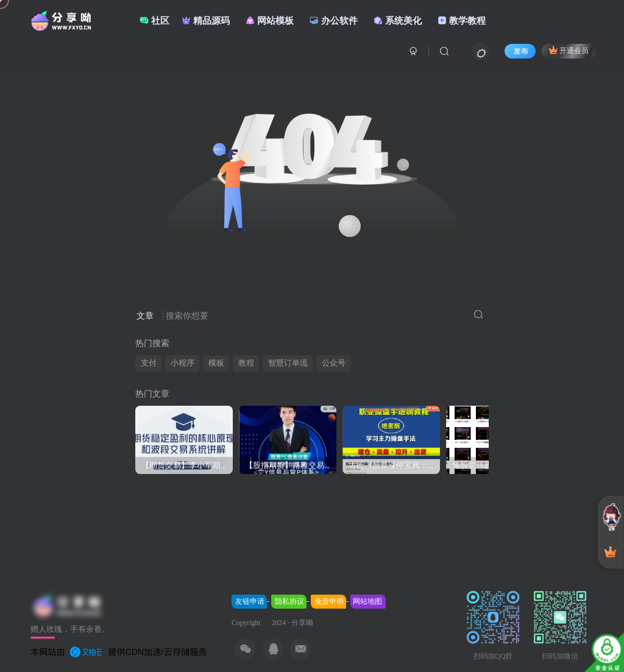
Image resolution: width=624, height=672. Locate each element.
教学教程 (462, 20)
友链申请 (250, 601)
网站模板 (270, 20)
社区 (154, 20)
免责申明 (329, 601)
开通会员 (569, 50)
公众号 (334, 363)
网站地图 (367, 601)
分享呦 (302, 623)
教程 (246, 363)
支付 (149, 363)
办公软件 (334, 20)
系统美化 (398, 20)
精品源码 (206, 20)
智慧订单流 (288, 363)
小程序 (183, 363)
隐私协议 (289, 601)
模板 (216, 363)
